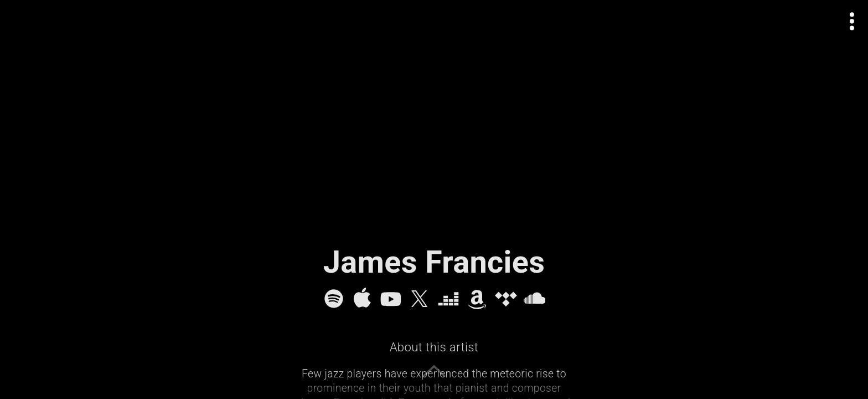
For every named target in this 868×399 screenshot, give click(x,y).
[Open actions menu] (852, 21)
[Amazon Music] (477, 299)
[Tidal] (506, 299)
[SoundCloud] (535, 299)
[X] (420, 299)
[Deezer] (448, 299)
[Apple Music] (362, 299)
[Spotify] (334, 299)
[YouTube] (391, 299)
